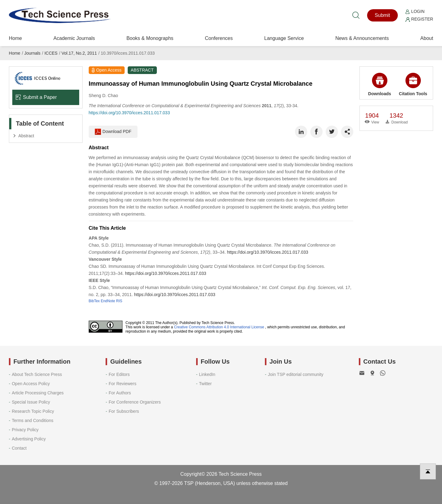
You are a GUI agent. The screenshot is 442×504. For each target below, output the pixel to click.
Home (16, 38)
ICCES (51, 53)
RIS (119, 301)
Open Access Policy (31, 384)
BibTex (94, 301)
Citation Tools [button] (413, 84)
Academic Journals (74, 38)
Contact (19, 448)
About (427, 38)
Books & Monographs (150, 38)
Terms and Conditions (32, 420)
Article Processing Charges (38, 393)
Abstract (26, 136)
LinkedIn (207, 374)
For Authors (120, 393)
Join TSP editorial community (296, 374)
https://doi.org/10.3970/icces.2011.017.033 (129, 113)
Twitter (205, 384)
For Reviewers (122, 384)
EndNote (108, 301)
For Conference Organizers (135, 402)
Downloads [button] (380, 84)
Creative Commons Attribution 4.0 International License (219, 327)
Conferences (219, 38)
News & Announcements (362, 38)
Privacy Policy (25, 430)
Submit (382, 15)
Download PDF (113, 132)
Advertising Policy (29, 439)
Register (419, 19)
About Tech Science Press (37, 374)
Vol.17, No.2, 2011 (79, 53)
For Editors (119, 374)
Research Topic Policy (33, 411)
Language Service (284, 38)
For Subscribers (124, 411)
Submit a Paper (36, 97)
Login (415, 11)
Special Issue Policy (31, 402)
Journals (32, 53)
